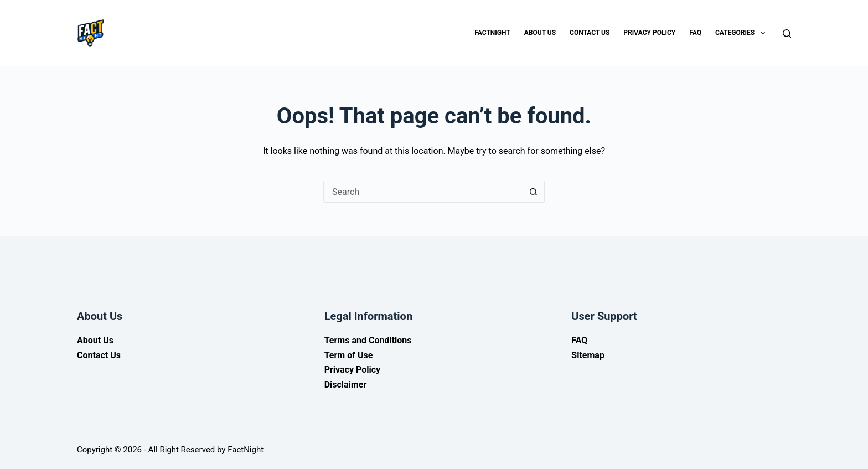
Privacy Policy (649, 33)
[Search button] (534, 192)
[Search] (787, 33)
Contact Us (590, 33)
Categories (742, 33)
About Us (540, 33)
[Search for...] (423, 192)
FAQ (695, 33)
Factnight (492, 33)
